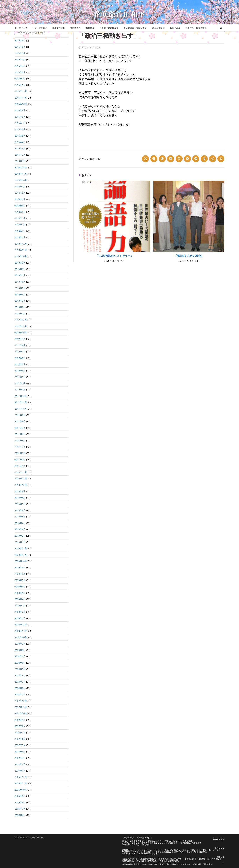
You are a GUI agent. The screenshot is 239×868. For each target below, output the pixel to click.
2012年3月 (20, 377)
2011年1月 (20, 466)
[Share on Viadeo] (213, 159)
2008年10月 (21, 637)
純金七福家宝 (128, 861)
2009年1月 (20, 618)
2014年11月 (21, 174)
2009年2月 (20, 612)
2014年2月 (20, 231)
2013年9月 (20, 263)
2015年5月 (20, 136)
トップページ (128, 838)
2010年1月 (20, 542)
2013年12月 (21, 244)
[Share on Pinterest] (162, 159)
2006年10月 (21, 790)
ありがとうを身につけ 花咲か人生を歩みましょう (144, 843)
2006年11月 (21, 783)
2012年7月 (20, 352)
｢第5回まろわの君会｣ (189, 256)
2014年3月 (20, 225)
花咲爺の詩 (220, 848)
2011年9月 (20, 415)
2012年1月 (20, 390)
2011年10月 (21, 409)
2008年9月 (20, 644)
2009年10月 (21, 561)
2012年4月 (20, 371)
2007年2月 (20, 764)
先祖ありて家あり (190, 850)
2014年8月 (20, 193)
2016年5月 (20, 59)
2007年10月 (21, 713)
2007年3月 (20, 758)
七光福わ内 (189, 859)
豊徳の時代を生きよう (148, 854)
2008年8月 (20, 650)
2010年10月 (21, 485)
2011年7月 (20, 428)
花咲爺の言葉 (219, 839)
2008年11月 (21, 631)
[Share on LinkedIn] (171, 159)
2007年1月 (20, 771)
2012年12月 (21, 320)
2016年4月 (20, 66)
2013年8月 (20, 269)
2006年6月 (20, 815)
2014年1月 (20, 237)
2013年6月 (20, 282)
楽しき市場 (191, 852)
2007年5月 (20, 745)
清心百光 (140, 861)
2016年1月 (20, 85)
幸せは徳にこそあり (131, 845)
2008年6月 (20, 663)
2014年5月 (20, 212)
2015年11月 (21, 98)
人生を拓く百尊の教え (169, 861)
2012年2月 (20, 383)
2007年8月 (20, 726)
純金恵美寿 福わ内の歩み (170, 859)
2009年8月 (20, 574)
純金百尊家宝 (172, 864)
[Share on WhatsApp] (221, 159)
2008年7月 (20, 656)
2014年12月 (21, 167)
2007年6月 (20, 739)
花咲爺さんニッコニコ (132, 850)
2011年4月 (20, 447)
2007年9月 (20, 720)
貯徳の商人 (173, 843)
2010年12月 (21, 472)
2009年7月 (20, 580)
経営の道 (203, 852)
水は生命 (126, 852)
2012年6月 (20, 358)
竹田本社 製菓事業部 (203, 864)
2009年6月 (20, 587)
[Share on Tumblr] (204, 159)
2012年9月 (20, 339)
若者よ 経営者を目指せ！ (134, 841)
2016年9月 (20, 40)
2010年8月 (20, 498)
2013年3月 (20, 301)
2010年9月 (20, 491)
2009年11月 (21, 555)
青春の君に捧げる (172, 850)
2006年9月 (20, 796)
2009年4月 (20, 599)
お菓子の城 (186, 864)
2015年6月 (20, 129)
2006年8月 (20, 802)
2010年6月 (20, 510)
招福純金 (221, 857)
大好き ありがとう (210, 850)
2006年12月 (21, 777)
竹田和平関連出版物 (131, 864)
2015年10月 (21, 104)
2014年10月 (21, 180)
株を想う (146, 845)
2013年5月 (20, 288)
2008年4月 (20, 675)
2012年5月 (20, 364)
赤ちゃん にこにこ (153, 850)
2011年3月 (20, 453)
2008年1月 (20, 694)
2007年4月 (20, 752)
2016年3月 (20, 72)
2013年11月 (21, 250)
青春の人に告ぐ (155, 841)
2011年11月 (21, 402)
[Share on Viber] (179, 159)
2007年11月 (21, 707)
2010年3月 (20, 529)
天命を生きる (147, 852)
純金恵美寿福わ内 (148, 859)
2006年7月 (20, 809)
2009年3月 (20, 606)
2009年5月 (20, 593)
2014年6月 (20, 206)
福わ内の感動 (213, 859)
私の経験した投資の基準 (191, 843)
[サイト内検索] (221, 28)
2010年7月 (20, 504)
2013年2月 (20, 307)
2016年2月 (20, 79)
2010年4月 (20, 523)
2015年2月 (20, 155)
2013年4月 (20, 295)
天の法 (136, 852)
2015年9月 (20, 110)
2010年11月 (21, 479)
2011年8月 (20, 421)
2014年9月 (20, 187)
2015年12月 (21, 91)
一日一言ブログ (143, 838)
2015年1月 (20, 161)
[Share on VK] (187, 159)
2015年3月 (20, 148)
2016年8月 (20, 47)
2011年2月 (20, 460)
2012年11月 (21, 326)
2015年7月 (20, 123)
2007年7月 (20, 733)
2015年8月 (20, 117)
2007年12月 (21, 701)
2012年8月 (20, 345)
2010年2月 (20, 536)
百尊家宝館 (152, 861)
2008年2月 (20, 688)
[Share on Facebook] (154, 159)
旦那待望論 (188, 841)
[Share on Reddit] (196, 159)
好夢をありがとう (172, 841)
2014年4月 (20, 218)
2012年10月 (21, 333)
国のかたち (179, 852)
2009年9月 (20, 567)
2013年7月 (20, 275)
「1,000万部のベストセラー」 (114, 256)
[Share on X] (145, 159)
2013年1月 (20, 314)
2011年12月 (21, 396)
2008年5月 (20, 669)
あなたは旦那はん (163, 852)
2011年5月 (20, 441)
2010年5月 (20, 517)
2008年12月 (21, 625)
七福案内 (201, 859)
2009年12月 (21, 548)
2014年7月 (20, 199)
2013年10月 (21, 256)
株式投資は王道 (129, 854)
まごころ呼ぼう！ (130, 859)
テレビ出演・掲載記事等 (153, 864)
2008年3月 (20, 682)
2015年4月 (20, 142)
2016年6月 (20, 53)
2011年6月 (20, 434)
